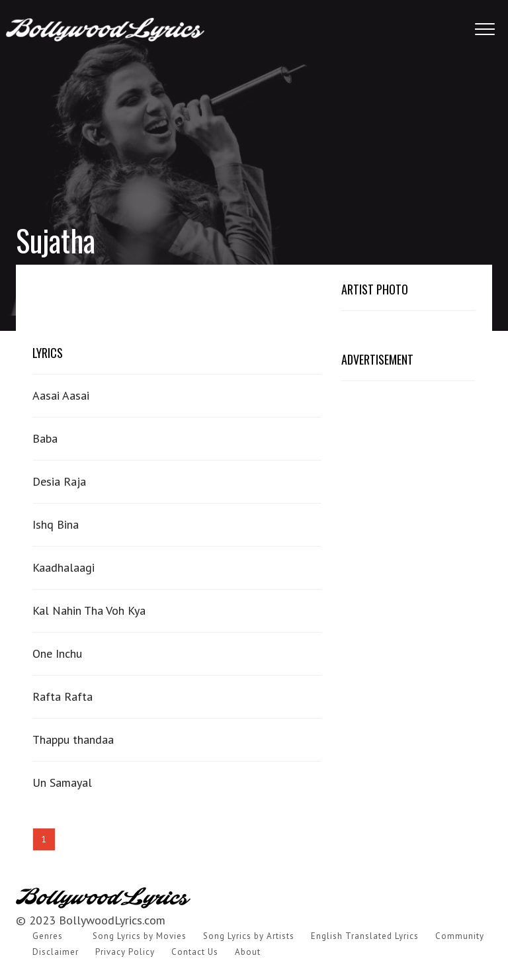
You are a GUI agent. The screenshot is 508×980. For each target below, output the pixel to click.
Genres (48, 936)
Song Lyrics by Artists (249, 936)
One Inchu (57, 653)
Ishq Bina (56, 524)
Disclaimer (56, 952)
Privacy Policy (125, 952)
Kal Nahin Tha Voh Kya (89, 610)
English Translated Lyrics (365, 936)
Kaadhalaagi (63, 567)
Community (460, 936)
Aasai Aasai (61, 395)
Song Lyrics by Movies (140, 936)
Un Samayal (62, 782)
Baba (45, 438)
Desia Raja (59, 481)
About (248, 952)
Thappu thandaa (73, 739)
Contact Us (195, 952)
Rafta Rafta (63, 696)
